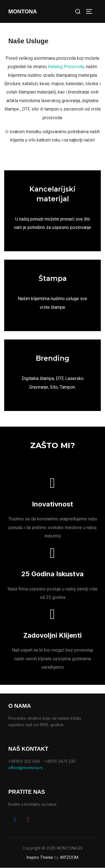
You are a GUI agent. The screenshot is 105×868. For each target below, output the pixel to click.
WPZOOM (69, 857)
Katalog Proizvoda (66, 67)
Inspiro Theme (40, 857)
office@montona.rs (26, 768)
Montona (23, 11)
